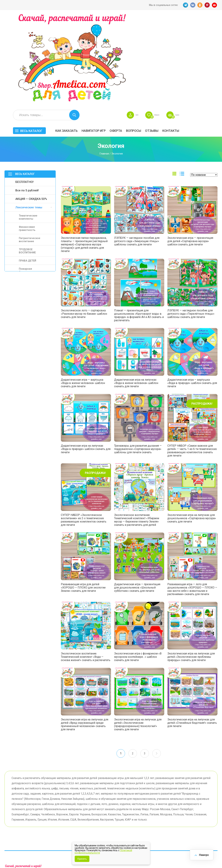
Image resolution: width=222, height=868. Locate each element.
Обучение (206, 813)
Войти (159, 24)
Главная (104, 62)
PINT (207, 5)
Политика (90, 821)
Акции (87, 810)
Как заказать (105, 39)
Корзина (212, 24)
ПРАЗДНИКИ (181, 808)
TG (184, 5)
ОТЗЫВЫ (190, 39)
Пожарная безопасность (28, 179)
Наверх (202, 854)
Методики (149, 822)
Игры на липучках (154, 813)
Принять (82, 859)
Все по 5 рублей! (27, 99)
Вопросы (172, 39)
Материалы (207, 808)
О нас (116, 815)
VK (192, 5)
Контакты (209, 39)
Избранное (185, 24)
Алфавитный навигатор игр (181, 824)
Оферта (154, 39)
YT (215, 5)
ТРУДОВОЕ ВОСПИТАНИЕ (27, 160)
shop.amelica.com (58, 857)
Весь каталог (70, 39)
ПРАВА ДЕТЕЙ (27, 169)
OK (200, 5)
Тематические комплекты (28, 126)
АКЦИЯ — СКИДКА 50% (31, 107)
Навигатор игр (132, 39)
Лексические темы (29, 116)
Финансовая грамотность (27, 137)
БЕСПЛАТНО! (24, 90)
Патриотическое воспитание (30, 148)
